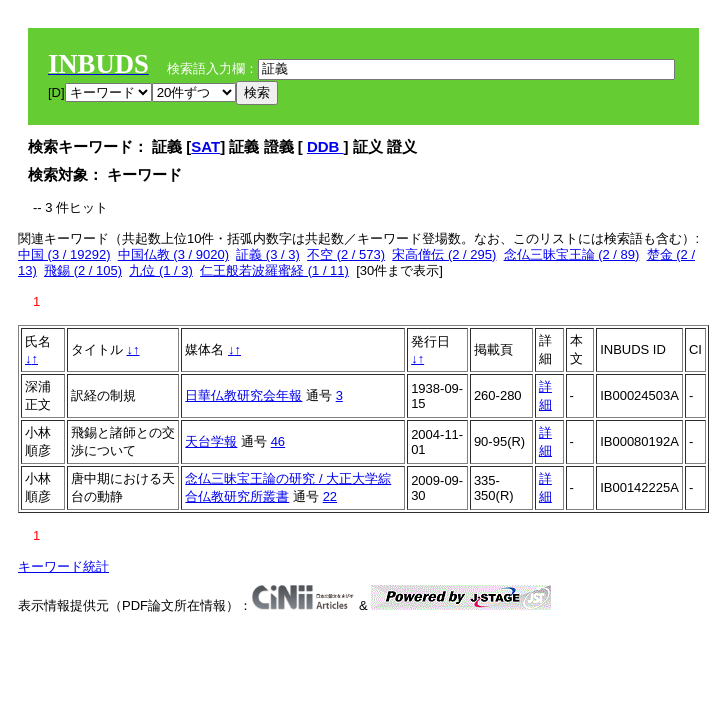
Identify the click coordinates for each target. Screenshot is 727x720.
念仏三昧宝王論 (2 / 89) (572, 254)
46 (278, 441)
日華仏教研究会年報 (243, 395)
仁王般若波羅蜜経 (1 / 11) (274, 270)
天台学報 (211, 441)
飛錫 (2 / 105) (83, 270)
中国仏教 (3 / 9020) (173, 254)
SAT (205, 146)
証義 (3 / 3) (268, 254)
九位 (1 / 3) (161, 270)
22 (330, 496)
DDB (325, 146)
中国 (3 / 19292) (64, 254)
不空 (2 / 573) (346, 254)
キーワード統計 (63, 566)
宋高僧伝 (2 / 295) (444, 254)
